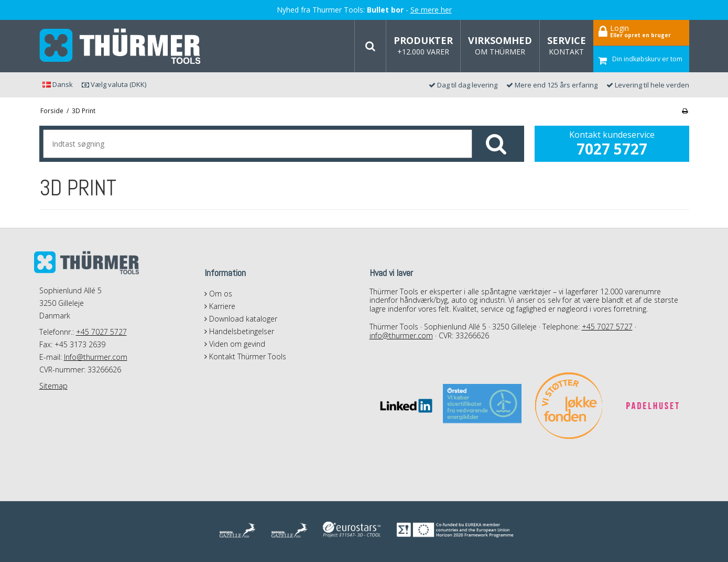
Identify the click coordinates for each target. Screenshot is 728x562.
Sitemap (53, 386)
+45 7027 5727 (101, 332)
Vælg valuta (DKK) (114, 84)
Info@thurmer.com (96, 357)
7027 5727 (612, 149)
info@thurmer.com (401, 335)
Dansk (58, 84)
